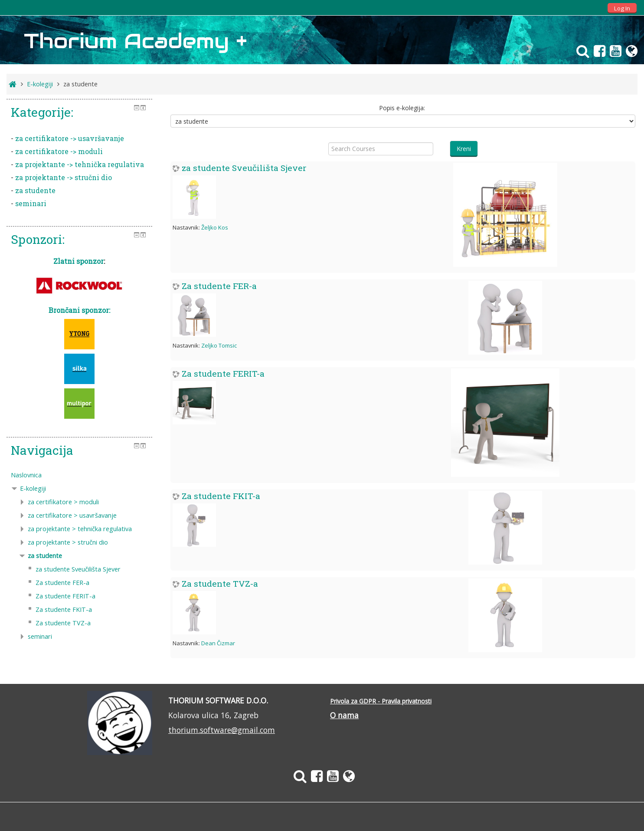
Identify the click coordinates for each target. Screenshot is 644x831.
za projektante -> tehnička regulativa (80, 164)
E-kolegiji (33, 488)
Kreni (464, 149)
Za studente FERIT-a (223, 373)
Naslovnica (26, 475)
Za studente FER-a (219, 286)
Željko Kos (215, 227)
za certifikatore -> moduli (59, 151)
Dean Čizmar (218, 643)
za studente (35, 190)
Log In (622, 8)
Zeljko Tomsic (219, 345)
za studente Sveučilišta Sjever (244, 168)
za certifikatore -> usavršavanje (70, 138)
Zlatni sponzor (78, 261)
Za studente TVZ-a (220, 583)
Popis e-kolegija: (402, 108)
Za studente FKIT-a (221, 496)
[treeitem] (79, 475)
